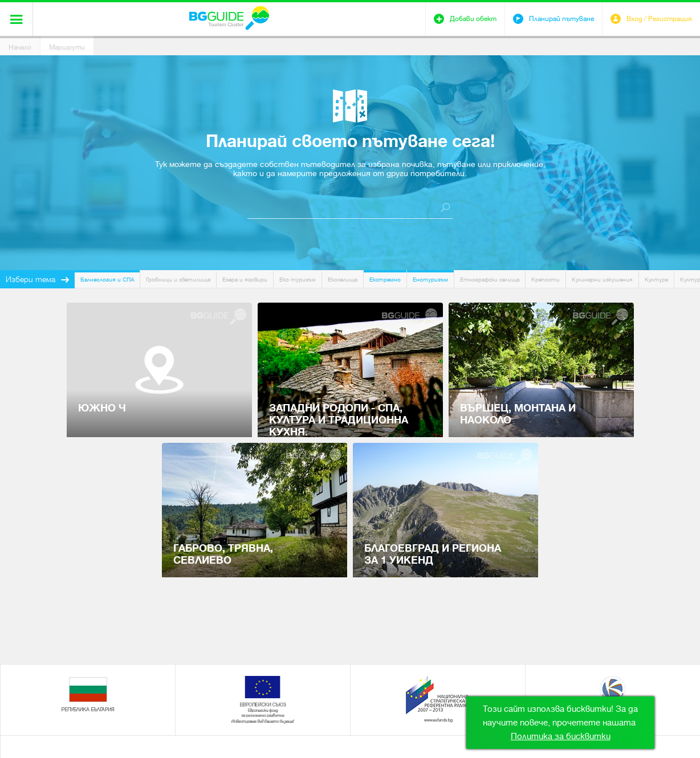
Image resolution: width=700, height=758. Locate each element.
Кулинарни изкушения (602, 280)
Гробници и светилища (178, 280)
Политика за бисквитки (561, 736)
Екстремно (385, 280)
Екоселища (343, 280)
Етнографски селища (490, 280)
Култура (656, 280)
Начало (20, 47)
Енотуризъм (430, 280)
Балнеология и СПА (107, 280)
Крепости (546, 280)
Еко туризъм (298, 280)
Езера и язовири (245, 280)
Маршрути (67, 47)
